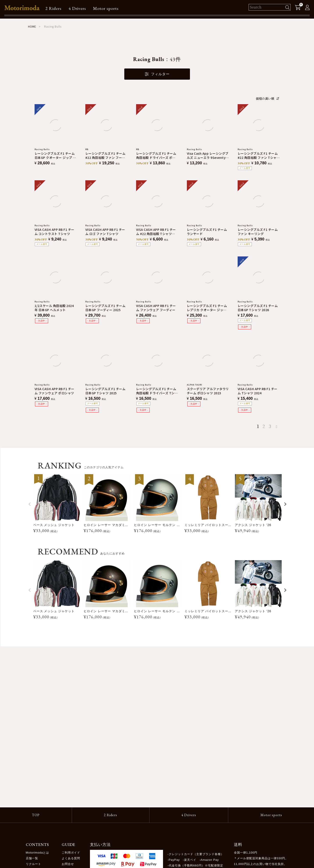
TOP (36, 815)
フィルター (157, 74)
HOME (32, 26)
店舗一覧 (32, 858)
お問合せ (68, 864)
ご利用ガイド (71, 853)
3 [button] (270, 426)
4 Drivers (77, 8)
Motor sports (106, 8)
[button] (277, 427)
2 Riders (53, 8)
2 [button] (264, 426)
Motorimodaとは (38, 853)
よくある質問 (71, 858)
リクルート (33, 864)
